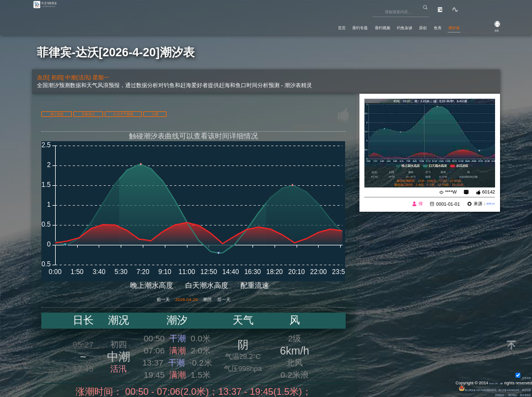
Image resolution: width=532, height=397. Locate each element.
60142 (489, 192)
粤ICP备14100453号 (489, 388)
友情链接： (472, 394)
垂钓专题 (291, 25)
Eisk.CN (486, 382)
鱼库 (420, 25)
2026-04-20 (181, 301)
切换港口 (123, 113)
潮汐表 (448, 25)
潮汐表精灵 (519, 394)
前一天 (140, 301)
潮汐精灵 (495, 394)
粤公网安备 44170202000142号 (434, 388)
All (499, 382)
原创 (396, 25)
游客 (488, 29)
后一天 (247, 301)
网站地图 (521, 388)
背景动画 (517, 376)
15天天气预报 (184, 113)
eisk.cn (487, 204)
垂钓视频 (328, 25)
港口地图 (68, 113)
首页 (260, 25)
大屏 (240, 113)
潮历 (218, 301)
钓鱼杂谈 (366, 25)
